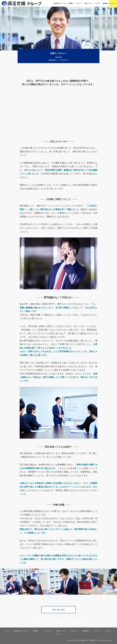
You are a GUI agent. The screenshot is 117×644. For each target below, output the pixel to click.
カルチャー (98, 3)
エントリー (113, 3)
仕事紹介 (71, 3)
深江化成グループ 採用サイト (88, 640)
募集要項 (105, 3)
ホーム (7, 631)
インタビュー (79, 3)
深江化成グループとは (60, 3)
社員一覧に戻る (58, 610)
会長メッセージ (89, 3)
